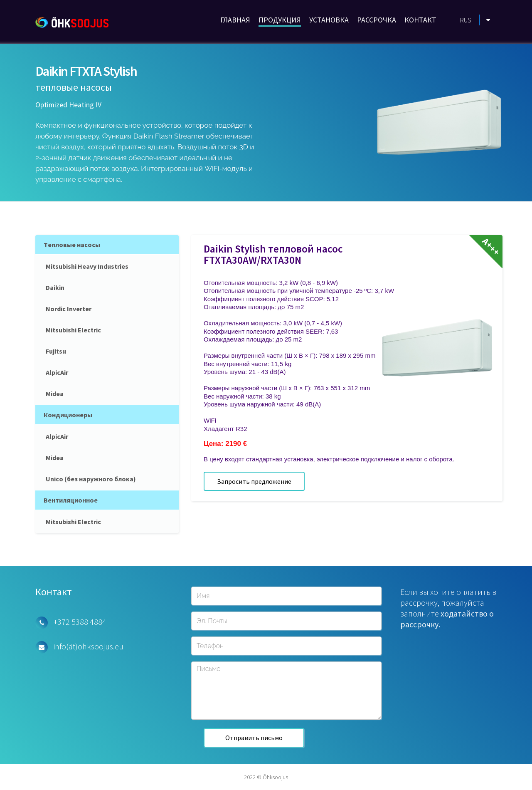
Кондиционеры (68, 415)
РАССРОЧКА (377, 20)
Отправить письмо (254, 738)
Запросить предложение (254, 481)
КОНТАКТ (420, 20)
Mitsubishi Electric (73, 330)
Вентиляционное (71, 500)
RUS (466, 20)
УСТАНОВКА (329, 20)
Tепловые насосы (72, 245)
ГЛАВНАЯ (235, 20)
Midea (55, 394)
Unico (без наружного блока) (91, 479)
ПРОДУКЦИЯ (280, 20)
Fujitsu (56, 351)
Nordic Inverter (69, 309)
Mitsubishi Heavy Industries (87, 266)
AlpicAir (57, 372)
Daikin (55, 287)
